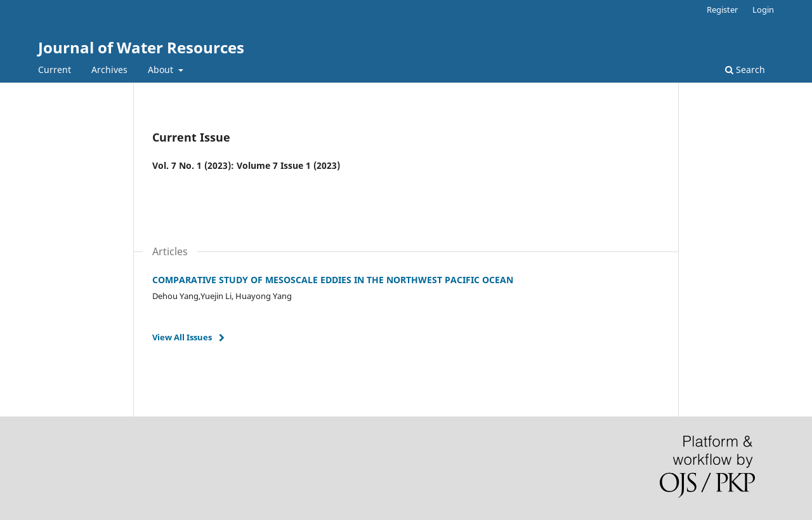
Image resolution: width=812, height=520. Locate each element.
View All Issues (182, 337)
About (162, 70)
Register (722, 10)
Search (745, 70)
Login (763, 10)
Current (55, 70)
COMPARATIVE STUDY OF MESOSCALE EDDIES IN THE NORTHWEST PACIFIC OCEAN (333, 280)
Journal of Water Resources (141, 47)
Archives (109, 70)
